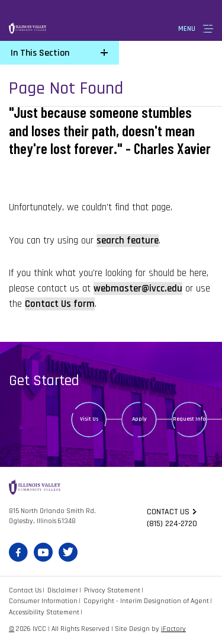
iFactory (173, 629)
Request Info (189, 419)
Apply (139, 419)
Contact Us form (60, 304)
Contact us (168, 512)
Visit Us (89, 419)
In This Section (40, 53)
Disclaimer (63, 590)
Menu (187, 29)
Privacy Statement (112, 590)
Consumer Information (43, 601)
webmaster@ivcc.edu (138, 289)
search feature (128, 241)
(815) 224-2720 (172, 524)
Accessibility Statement (44, 612)
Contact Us (25, 590)
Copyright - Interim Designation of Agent (146, 601)
